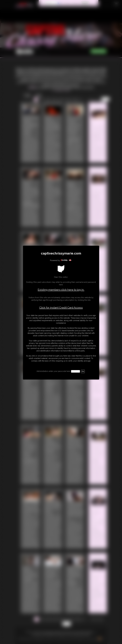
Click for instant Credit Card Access (61, 308)
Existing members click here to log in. (61, 290)
